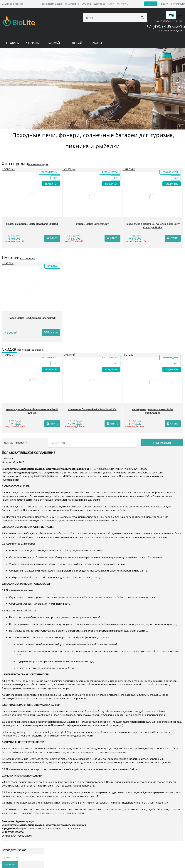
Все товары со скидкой (31, 350)
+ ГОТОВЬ (7, 355)
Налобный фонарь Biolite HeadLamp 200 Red (32, 224)
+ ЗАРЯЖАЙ (129, 169)
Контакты (123, 4)
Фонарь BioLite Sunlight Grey (92, 224)
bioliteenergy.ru (43, 476)
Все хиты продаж (38, 164)
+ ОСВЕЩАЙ (9, 169)
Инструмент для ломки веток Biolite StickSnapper (153, 411)
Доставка (100, 4)
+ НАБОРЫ (8, 263)
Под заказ (53, 332)
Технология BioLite (51, 4)
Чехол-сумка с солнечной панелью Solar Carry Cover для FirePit (153, 226)
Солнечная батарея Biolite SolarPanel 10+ (92, 409)
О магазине (72, 4)
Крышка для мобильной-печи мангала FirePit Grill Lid (32, 411)
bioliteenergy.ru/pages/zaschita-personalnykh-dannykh (33, 732)
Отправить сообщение (170, 31)
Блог (111, 4)
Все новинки (28, 258)
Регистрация (178, 4)
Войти (165, 4)
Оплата (86, 4)
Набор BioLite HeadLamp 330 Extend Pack (32, 318)
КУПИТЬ (54, 238)
